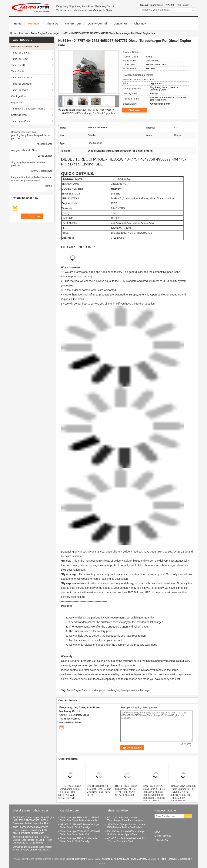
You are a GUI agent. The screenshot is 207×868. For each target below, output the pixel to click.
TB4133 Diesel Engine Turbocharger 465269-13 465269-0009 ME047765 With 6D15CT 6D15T (70, 792)
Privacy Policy (20, 859)
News (157, 832)
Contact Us (121, 24)
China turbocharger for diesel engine (47, 859)
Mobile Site (162, 840)
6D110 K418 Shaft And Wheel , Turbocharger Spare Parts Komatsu (125, 819)
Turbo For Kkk (18, 65)
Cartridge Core (19, 96)
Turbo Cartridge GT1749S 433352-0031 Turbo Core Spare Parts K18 (80, 833)
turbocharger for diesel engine (104, 690)
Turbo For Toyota (20, 90)
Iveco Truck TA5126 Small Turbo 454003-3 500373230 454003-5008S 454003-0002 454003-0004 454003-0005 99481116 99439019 (154, 795)
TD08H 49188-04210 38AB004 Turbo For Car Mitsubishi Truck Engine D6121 (99, 791)
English (187, 5)
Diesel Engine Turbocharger (45, 33)
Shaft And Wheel (20, 115)
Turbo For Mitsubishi (22, 78)
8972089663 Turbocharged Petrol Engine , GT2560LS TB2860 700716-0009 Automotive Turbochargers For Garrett (34, 820)
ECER (102, 864)
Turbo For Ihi (18, 71)
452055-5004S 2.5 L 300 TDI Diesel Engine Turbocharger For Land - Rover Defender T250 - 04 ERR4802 (32, 840)
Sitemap (167, 836)
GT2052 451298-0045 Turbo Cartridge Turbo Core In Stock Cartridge (79, 826)
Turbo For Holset (20, 59)
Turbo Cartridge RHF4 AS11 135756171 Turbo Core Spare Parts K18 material (80, 819)
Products (34, 24)
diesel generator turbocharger (136, 690)
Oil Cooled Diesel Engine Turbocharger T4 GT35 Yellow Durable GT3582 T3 (33, 848)
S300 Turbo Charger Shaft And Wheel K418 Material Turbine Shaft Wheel (126, 826)
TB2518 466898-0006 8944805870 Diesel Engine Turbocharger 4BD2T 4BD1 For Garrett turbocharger (31, 830)
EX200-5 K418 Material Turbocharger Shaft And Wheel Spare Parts (126, 833)
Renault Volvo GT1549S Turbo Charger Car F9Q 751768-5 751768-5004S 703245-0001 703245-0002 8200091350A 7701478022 (184, 795)
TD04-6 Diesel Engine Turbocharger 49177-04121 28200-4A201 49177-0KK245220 (126, 791)
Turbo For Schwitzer (22, 84)
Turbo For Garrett (20, 53)
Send (188, 816)
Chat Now (140, 24)
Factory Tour (73, 24)
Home (18, 24)
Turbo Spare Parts (21, 121)
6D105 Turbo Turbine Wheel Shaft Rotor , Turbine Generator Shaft (128, 840)
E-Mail (158, 836)
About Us (52, 24)
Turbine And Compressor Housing (28, 109)
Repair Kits (17, 103)
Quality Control (97, 24)
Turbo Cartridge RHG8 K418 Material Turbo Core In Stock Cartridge (79, 840)
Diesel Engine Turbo (77, 690)
